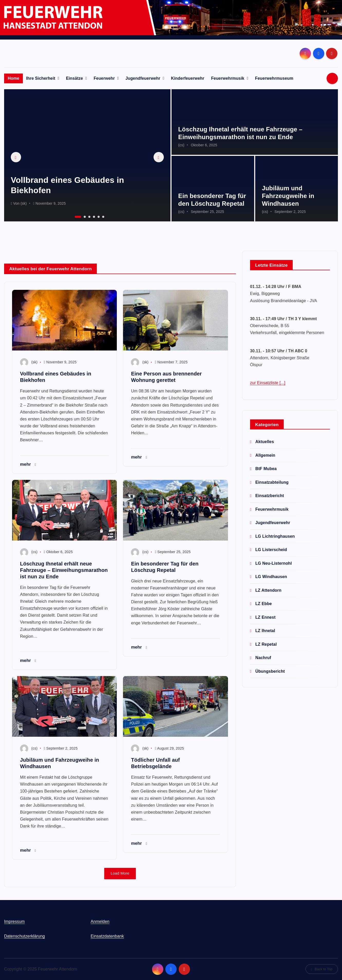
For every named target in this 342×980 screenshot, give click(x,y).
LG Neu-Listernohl (273, 563)
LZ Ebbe (263, 604)
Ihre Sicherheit (41, 78)
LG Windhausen (271, 577)
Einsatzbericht (270, 496)
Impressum (15, 921)
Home (13, 78)
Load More (120, 873)
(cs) (181, 145)
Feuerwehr (104, 78)
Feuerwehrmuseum (274, 78)
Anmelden (100, 921)
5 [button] (98, 216)
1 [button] (75, 216)
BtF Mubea (266, 469)
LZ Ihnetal (265, 631)
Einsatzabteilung (272, 482)
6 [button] (103, 216)
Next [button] (159, 157)
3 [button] (89, 216)
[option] (87, 155)
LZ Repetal (266, 644)
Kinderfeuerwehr (188, 78)
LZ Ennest (265, 617)
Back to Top (322, 969)
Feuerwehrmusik (228, 78)
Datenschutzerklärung (25, 936)
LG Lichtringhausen (275, 536)
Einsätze (74, 78)
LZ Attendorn (268, 590)
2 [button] (84, 216)
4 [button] (93, 216)
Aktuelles (265, 442)
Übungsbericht (270, 671)
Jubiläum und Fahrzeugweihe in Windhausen (288, 196)
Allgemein (265, 455)
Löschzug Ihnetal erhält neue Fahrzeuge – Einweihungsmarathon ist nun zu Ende (64, 570)
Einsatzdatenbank (107, 936)
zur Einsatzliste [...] (268, 383)
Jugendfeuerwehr (143, 78)
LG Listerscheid (271, 550)
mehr (28, 464)
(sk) (24, 203)
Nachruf (263, 658)
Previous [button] (16, 157)
